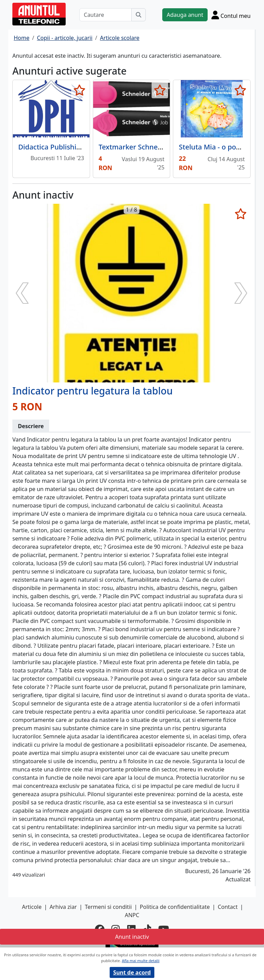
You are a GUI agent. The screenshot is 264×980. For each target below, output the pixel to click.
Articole (32, 907)
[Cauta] (139, 15)
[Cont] (231, 15)
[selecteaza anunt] (80, 90)
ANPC (132, 915)
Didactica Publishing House (63, 147)
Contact (228, 907)
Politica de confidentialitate (175, 907)
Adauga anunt (185, 15)
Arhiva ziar (63, 907)
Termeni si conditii (108, 907)
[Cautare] (106, 15)
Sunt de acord (132, 972)
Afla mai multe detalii (140, 961)
